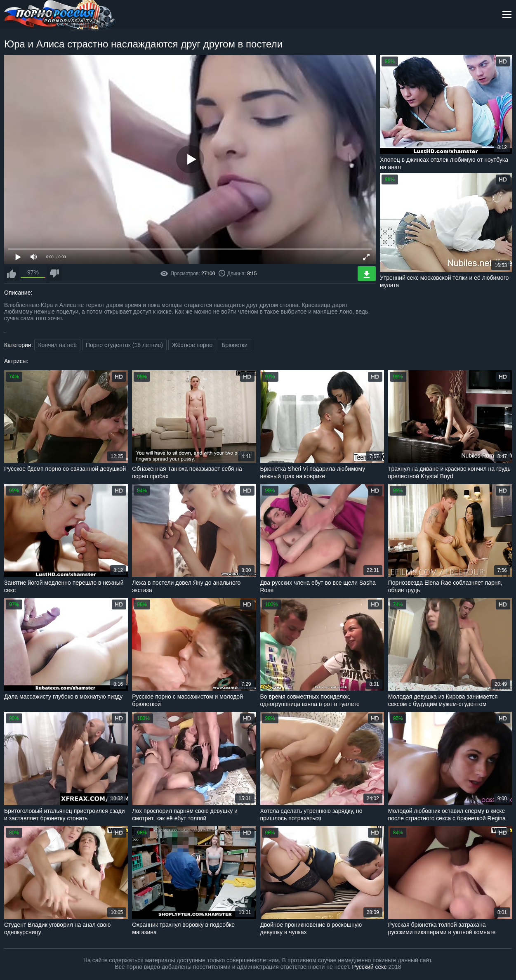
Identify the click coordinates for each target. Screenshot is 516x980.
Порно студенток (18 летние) (124, 345)
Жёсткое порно (192, 345)
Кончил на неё (57, 345)
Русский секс (370, 967)
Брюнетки (234, 345)
